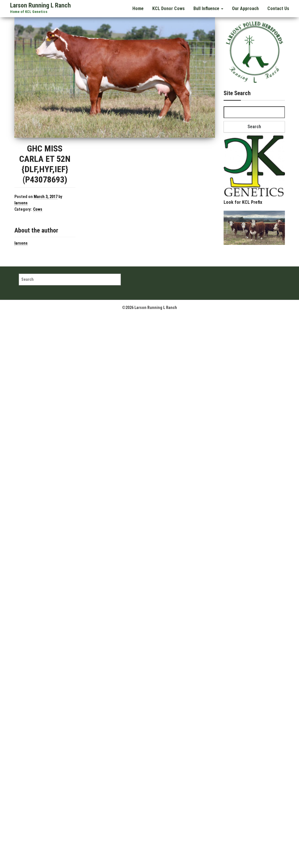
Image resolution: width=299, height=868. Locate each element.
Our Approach (246, 8)
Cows (38, 209)
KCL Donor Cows (169, 8)
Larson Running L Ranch (40, 5)
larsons (21, 203)
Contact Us (278, 8)
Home (139, 8)
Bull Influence (209, 8)
